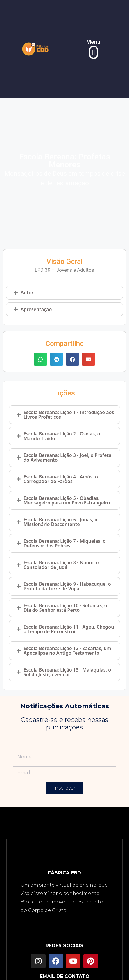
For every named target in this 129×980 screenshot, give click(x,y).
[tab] (64, 293)
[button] (94, 52)
